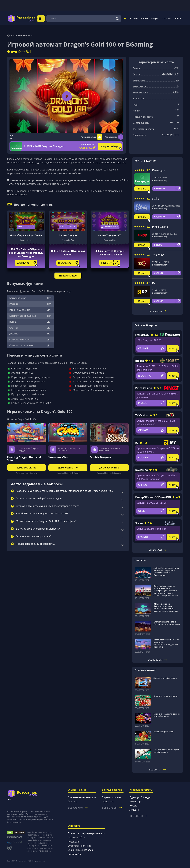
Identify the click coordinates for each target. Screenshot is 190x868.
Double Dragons (100, 457)
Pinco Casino (160, 227)
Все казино (158, 311)
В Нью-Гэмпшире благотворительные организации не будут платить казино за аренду (166, 607)
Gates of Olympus (68, 235)
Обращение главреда (80, 850)
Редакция (73, 842)
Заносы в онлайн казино (165, 678)
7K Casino (158, 255)
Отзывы (167, 18)
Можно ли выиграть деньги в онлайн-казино (167, 715)
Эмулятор (135, 801)
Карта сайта (75, 854)
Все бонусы (158, 550)
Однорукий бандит (140, 797)
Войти (178, 18)
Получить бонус (110, 146)
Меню (44, 18)
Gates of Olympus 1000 (110, 235)
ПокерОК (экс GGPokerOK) (153, 497)
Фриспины (108, 801)
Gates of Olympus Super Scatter (26, 235)
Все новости (158, 660)
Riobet (140, 361)
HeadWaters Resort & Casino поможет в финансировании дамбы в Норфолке (166, 643)
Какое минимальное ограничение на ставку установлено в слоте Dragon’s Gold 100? (64, 491)
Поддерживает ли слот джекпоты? (36, 544)
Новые (133, 806)
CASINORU (27, 263)
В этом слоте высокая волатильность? (38, 529)
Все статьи (158, 770)
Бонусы (155, 18)
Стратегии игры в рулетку (166, 696)
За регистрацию (111, 797)
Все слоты (138, 816)
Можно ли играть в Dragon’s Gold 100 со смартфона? (46, 521)
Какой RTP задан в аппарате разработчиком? (42, 514)
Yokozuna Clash (59, 457)
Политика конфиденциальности (86, 833)
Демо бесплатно (26, 227)
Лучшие (134, 810)
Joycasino (142, 470)
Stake (156, 199)
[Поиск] (117, 19)
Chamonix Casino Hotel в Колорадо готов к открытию (167, 623)
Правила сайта (76, 837)
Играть (142, 189)
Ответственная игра (79, 846)
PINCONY (111, 263)
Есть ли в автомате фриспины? (34, 536)
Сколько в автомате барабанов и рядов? (39, 499)
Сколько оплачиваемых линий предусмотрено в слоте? (48, 506)
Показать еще (68, 276)
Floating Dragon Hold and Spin (24, 459)
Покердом (159, 170)
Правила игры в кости (164, 732)
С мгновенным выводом (82, 797)
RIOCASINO (69, 263)
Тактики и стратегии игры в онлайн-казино (166, 751)
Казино (134, 18)
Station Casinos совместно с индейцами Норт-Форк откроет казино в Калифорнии (166, 572)
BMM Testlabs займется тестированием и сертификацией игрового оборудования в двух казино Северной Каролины (167, 591)
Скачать (73, 801)
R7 (154, 283)
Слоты (144, 18)
